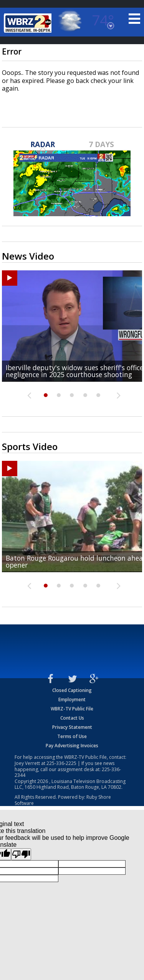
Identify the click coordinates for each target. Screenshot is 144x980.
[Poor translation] (21, 854)
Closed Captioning (72, 690)
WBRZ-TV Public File (72, 709)
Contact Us (72, 718)
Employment (72, 699)
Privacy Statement (72, 727)
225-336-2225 (61, 763)
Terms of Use (72, 736)
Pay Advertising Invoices (72, 746)
